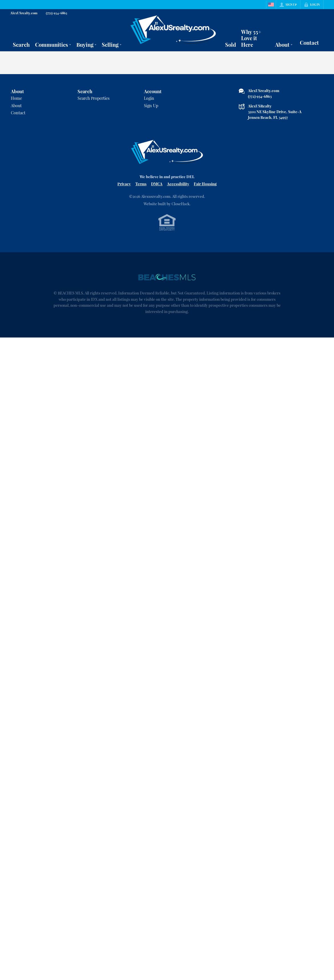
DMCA (157, 184)
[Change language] (271, 5)
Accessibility (178, 184)
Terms (141, 184)
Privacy (124, 184)
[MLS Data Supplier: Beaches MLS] (167, 277)
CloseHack (181, 204)
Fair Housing (205, 184)
